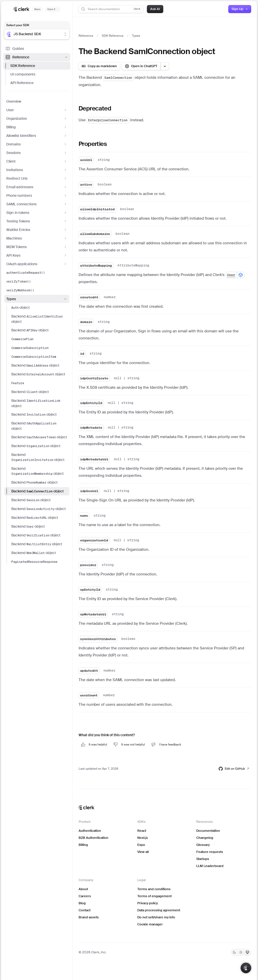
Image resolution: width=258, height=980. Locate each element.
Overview (14, 101)
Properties (93, 144)
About (83, 889)
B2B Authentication (93, 838)
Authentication (90, 831)
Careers (85, 896)
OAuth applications (37, 264)
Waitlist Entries (37, 230)
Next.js (143, 838)
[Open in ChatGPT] (141, 66)
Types (37, 299)
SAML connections (37, 204)
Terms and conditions (154, 889)
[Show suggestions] (65, 34)
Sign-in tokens (37, 213)
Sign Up (240, 9)
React (142, 831)
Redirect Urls (37, 178)
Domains (37, 144)
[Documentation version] (53, 9)
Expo (141, 845)
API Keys (37, 255)
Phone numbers (37, 195)
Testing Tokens (37, 221)
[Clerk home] (86, 807)
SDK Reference (23, 66)
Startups (203, 859)
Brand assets (89, 917)
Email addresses (37, 187)
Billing (37, 127)
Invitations (37, 170)
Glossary (203, 845)
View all (143, 852)
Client (37, 161)
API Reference (22, 83)
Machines (37, 238)
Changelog (205, 838)
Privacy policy (148, 903)
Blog (82, 903)
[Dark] (234, 952)
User (37, 110)
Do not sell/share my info (156, 917)
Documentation (208, 831)
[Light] (241, 952)
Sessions (37, 153)
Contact (85, 910)
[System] (247, 952)
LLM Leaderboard (210, 866)
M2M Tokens (37, 247)
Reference (37, 57)
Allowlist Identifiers (37, 136)
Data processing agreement (159, 910)
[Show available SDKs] (241, 275)
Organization (37, 119)
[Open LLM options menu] (165, 66)
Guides (15, 49)
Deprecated (95, 108)
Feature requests (210, 852)
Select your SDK (18, 25)
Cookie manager (150, 924)
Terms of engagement (154, 896)
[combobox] (34, 34)
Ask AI (155, 9)
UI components (23, 74)
